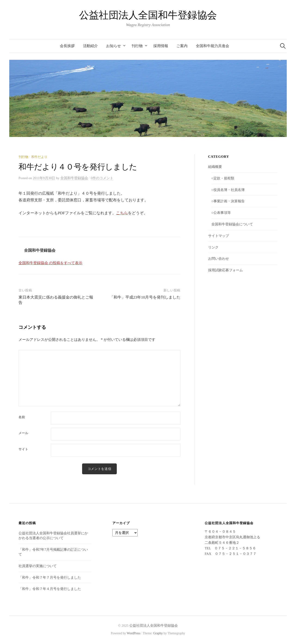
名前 (22, 417)
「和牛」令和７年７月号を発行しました (50, 577)
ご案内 (182, 46)
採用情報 (161, 46)
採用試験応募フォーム (225, 270)
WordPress (134, 633)
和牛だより (39, 157)
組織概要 (215, 167)
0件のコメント (102, 178)
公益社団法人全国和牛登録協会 (148, 15)
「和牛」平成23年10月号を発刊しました (145, 297)
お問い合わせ (219, 259)
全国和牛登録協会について (232, 224)
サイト (23, 449)
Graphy (158, 633)
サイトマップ (219, 236)
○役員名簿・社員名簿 (228, 190)
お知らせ (114, 46)
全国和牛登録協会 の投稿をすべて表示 (50, 263)
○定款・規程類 (223, 178)
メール (23, 433)
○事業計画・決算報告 (228, 201)
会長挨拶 (67, 46)
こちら (122, 213)
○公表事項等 (221, 213)
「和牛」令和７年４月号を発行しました (50, 589)
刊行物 (137, 46)
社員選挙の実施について (38, 566)
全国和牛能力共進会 (213, 46)
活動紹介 (90, 46)
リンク (213, 247)
